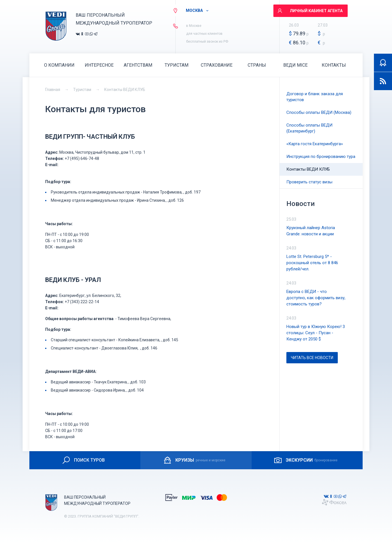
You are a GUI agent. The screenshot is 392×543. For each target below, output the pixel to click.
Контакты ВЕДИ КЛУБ (125, 90)
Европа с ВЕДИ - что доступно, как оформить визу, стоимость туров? (316, 298)
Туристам (82, 90)
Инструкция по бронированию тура (321, 157)
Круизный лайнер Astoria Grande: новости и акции (311, 231)
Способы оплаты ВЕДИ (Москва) (319, 112)
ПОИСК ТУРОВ (83, 460)
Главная (53, 90)
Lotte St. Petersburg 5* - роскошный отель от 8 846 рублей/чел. (312, 263)
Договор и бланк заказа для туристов (315, 97)
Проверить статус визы (309, 182)
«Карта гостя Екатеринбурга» (315, 144)
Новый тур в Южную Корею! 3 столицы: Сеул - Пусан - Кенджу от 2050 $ (316, 333)
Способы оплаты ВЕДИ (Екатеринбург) (309, 128)
